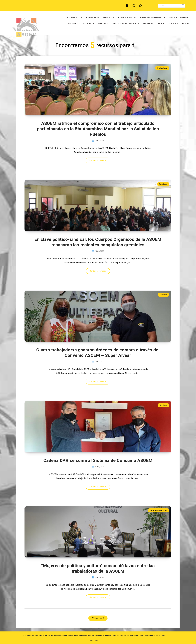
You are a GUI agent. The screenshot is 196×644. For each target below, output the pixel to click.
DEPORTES (88, 23)
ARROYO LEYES (23, 7)
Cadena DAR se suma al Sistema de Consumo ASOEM (98, 460)
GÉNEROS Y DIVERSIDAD (179, 18)
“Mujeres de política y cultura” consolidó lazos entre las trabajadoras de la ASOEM (98, 568)
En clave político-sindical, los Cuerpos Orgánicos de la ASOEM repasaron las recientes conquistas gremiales (98, 242)
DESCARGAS (148, 23)
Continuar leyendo (98, 160)
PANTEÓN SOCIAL (127, 18)
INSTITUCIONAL (75, 18)
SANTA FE (78, 7)
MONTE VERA (40, 7)
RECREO (54, 7)
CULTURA (73, 23)
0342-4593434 (151, 636)
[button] (75, 18)
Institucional (162, 68)
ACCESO (186, 23)
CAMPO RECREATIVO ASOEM (126, 23)
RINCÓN (65, 7)
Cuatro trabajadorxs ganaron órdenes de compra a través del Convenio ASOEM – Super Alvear (98, 353)
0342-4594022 (136, 636)
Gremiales (163, 184)
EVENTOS (103, 23)
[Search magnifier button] (183, 6)
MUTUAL (161, 23)
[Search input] (170, 6)
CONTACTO (173, 23)
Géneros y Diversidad (159, 510)
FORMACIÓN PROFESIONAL (152, 18)
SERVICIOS (108, 18)
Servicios (163, 295)
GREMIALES (92, 18)
